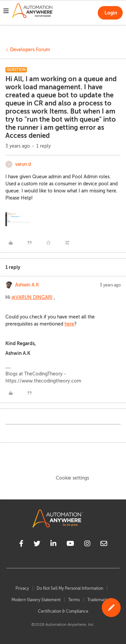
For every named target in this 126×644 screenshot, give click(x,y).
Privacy (22, 588)
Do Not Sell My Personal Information (70, 588)
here (69, 324)
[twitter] (37, 545)
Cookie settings (72, 478)
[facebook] (21, 545)
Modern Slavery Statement (36, 600)
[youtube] (70, 545)
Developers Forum (30, 50)
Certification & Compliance (63, 611)
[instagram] (87, 545)
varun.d (23, 164)
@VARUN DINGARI (32, 297)
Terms (74, 600)
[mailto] (104, 545)
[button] (6, 12)
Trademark (97, 600)
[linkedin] (53, 545)
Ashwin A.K (27, 285)
